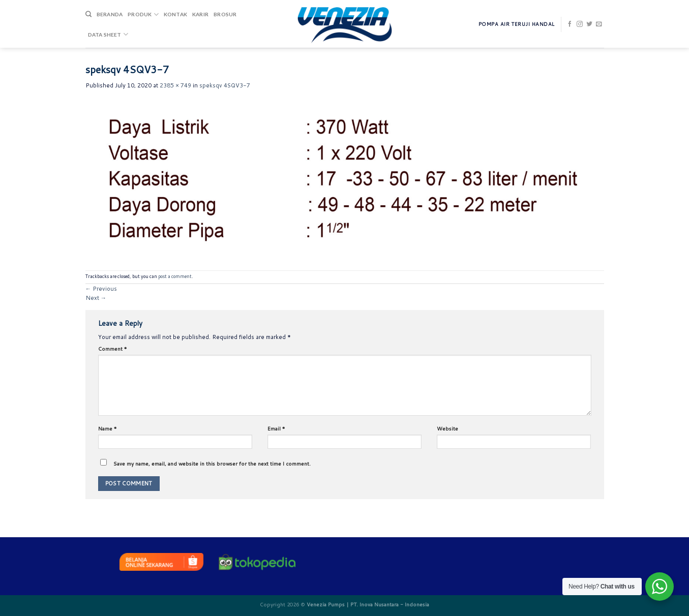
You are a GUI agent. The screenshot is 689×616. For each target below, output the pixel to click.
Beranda (110, 14)
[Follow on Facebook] (570, 24)
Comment (113, 349)
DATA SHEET (108, 34)
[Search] (88, 14)
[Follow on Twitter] (589, 24)
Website (447, 428)
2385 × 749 (175, 85)
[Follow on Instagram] (580, 24)
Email (276, 428)
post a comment (175, 276)
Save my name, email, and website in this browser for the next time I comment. (212, 464)
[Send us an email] (599, 24)
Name (108, 428)
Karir (200, 14)
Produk (143, 14)
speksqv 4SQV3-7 (225, 85)
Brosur (225, 14)
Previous (101, 289)
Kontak (175, 14)
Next (96, 298)
